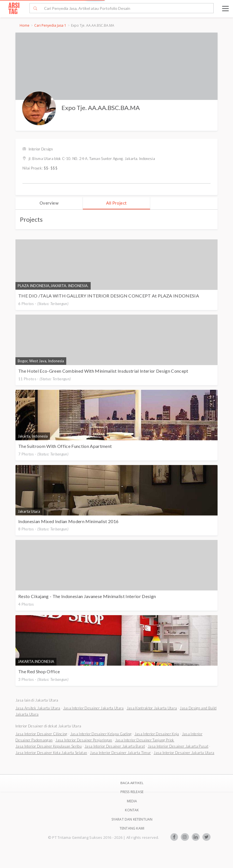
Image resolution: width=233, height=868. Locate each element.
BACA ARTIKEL (132, 783)
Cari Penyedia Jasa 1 (50, 25)
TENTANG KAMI (132, 828)
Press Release (132, 792)
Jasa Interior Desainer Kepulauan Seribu (49, 746)
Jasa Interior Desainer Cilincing (41, 734)
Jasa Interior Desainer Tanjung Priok (145, 740)
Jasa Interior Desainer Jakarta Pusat (178, 746)
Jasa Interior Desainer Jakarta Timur (120, 753)
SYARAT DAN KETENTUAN (132, 819)
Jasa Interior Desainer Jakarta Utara (93, 708)
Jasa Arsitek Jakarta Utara (38, 708)
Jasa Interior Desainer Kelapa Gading (101, 734)
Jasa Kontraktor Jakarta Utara (152, 708)
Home (25, 25)
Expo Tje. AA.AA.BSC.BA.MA (101, 108)
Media (132, 801)
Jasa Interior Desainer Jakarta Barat (115, 746)
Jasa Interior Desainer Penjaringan (84, 740)
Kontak (132, 810)
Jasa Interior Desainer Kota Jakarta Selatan (51, 753)
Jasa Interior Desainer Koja (157, 734)
